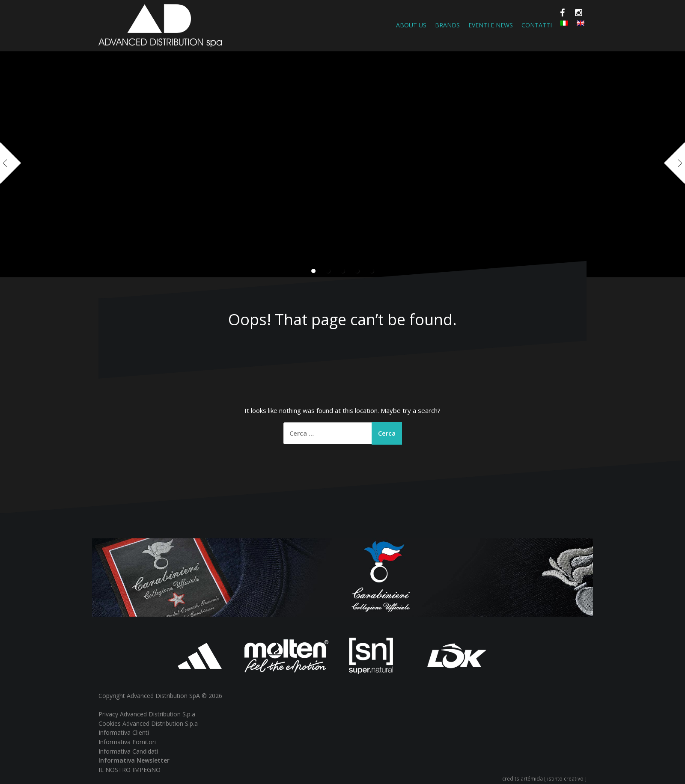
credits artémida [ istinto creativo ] (544, 778)
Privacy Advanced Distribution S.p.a (147, 714)
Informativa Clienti (124, 732)
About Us (411, 25)
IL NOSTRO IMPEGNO (130, 770)
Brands (447, 25)
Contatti (537, 25)
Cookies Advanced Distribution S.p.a (148, 723)
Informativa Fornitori (127, 742)
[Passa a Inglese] (581, 23)
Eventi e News (491, 25)
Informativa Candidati (128, 751)
